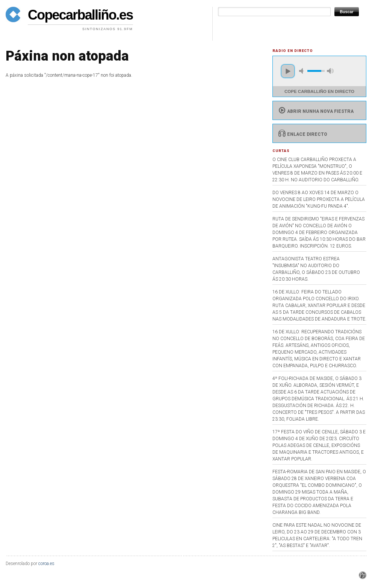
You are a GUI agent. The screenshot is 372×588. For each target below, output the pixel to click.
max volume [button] (330, 71)
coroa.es (46, 564)
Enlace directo (302, 134)
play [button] (288, 71)
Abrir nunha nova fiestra (315, 111)
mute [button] (302, 71)
